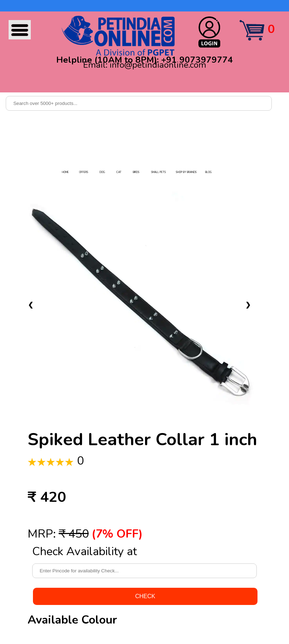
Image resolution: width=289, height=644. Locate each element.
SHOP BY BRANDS (186, 172)
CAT (119, 172)
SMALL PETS (158, 172)
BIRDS (136, 172)
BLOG (208, 172)
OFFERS (84, 172)
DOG (102, 172)
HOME (65, 172)
